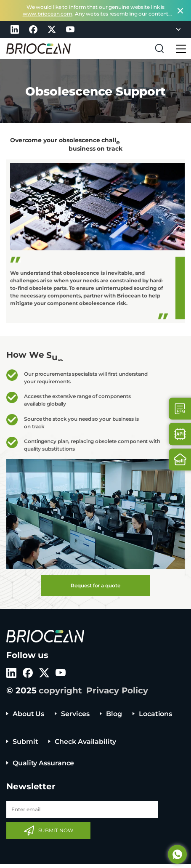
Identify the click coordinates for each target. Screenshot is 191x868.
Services (75, 714)
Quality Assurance (43, 763)
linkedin (15, 29)
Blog (114, 714)
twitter (52, 29)
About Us (28, 714)
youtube (70, 29)
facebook (33, 29)
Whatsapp (177, 854)
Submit (25, 742)
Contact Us (180, 409)
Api (180, 434)
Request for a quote (95, 585)
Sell (180, 460)
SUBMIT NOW (56, 830)
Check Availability (85, 742)
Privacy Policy (117, 690)
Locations (155, 714)
